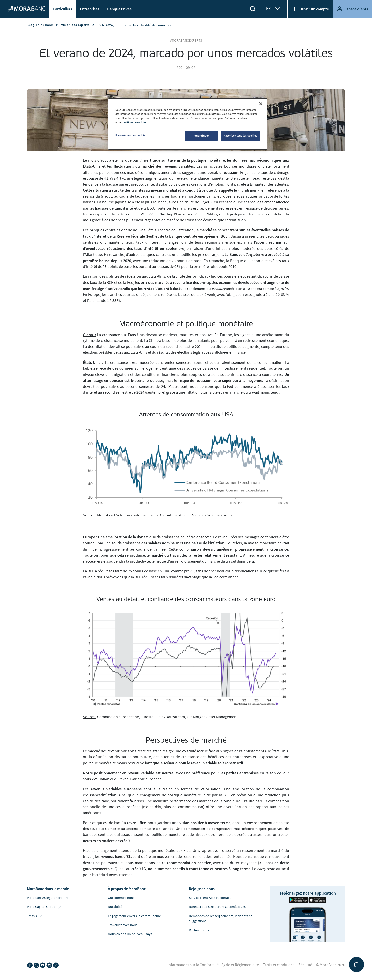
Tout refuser (201, 136)
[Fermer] (261, 104)
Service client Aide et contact (210, 898)
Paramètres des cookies (131, 135)
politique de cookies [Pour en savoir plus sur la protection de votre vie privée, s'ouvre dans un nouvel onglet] (134, 122)
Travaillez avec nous (123, 925)
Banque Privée (119, 9)
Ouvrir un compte (310, 9)
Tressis (35, 916)
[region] (188, 124)
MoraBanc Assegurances (48, 898)
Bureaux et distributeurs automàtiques (217, 907)
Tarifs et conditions (279, 965)
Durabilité (115, 907)
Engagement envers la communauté (134, 916)
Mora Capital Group (44, 907)
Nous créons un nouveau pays (130, 934)
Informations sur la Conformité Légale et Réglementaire (213, 965)
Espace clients (352, 9)
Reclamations (199, 930)
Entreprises (90, 9)
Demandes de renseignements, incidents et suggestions (220, 919)
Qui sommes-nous (121, 898)
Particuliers (63, 9)
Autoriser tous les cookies (241, 136)
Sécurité (305, 965)
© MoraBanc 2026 (331, 965)
